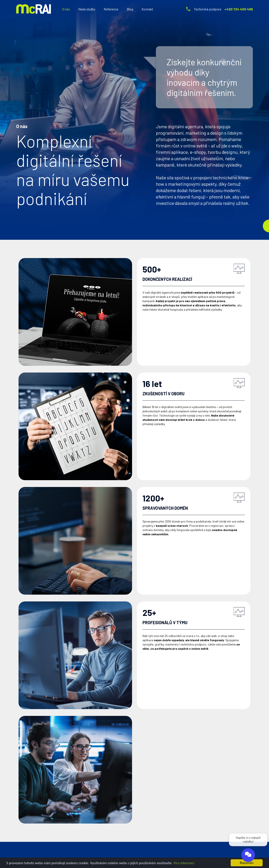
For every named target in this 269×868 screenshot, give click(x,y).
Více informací (184, 863)
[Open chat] (248, 856)
